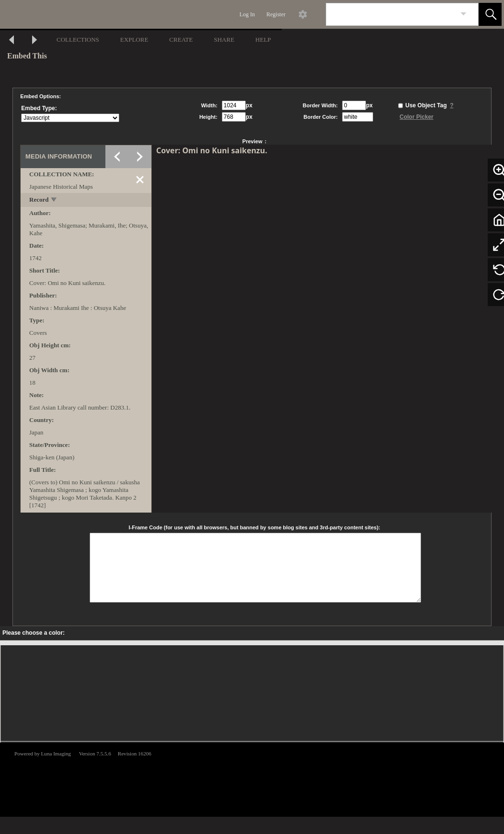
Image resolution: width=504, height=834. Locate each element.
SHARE (224, 40)
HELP (263, 40)
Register (276, 14)
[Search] (391, 14)
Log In (247, 14)
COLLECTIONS (78, 40)
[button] (490, 14)
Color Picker (417, 117)
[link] (464, 14)
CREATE (181, 40)
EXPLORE (134, 40)
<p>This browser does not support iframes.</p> (252, 779)
